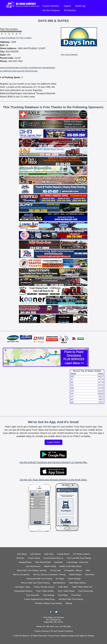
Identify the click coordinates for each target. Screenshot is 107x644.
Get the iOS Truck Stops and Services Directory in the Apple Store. (53, 480)
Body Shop (49, 554)
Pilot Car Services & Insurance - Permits (49, 575)
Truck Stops (63, 595)
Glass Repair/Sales (43, 562)
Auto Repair (22, 554)
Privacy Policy (54, 636)
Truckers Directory (51, 6)
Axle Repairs (36, 554)
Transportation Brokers (23, 591)
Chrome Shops (34, 558)
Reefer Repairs (76, 575)
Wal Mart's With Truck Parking (71, 599)
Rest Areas (90, 575)
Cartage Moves (63, 554)
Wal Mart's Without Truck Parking (48, 603)
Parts (88, 570)
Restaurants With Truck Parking (39, 579)
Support (67, 6)
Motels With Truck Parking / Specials (32, 570)
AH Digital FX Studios (85, 636)
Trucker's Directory (42, 631)
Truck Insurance (33, 595)
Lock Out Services (33, 566)
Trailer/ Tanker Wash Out (82, 587)
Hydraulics (59, 562)
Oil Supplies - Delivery (73, 570)
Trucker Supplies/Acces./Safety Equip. (40, 599)
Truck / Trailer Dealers (45, 591)
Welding (69, 603)
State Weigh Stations (77, 583)
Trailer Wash (63, 587)
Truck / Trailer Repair (66, 591)
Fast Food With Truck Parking (79, 558)
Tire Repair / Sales (23, 587)
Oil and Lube (55, 570)
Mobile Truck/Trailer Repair (70, 566)
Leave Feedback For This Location (16, 38)
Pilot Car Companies (21, 575)
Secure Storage (74, 579)
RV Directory (70, 10)
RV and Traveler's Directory (62, 631)
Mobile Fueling (50, 566)
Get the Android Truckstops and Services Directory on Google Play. (53, 462)
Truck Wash (76, 595)
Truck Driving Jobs (86, 591)
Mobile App (80, 6)
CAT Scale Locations (81, 554)
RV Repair (60, 579)
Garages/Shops (25, 562)
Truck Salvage (49, 595)
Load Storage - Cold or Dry (77, 562)
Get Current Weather (69, 55)
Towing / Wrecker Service (44, 587)
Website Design (67, 636)
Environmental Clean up (54, 558)
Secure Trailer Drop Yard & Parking (35, 583)
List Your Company (51, 10)
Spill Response (59, 583)
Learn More (54, 442)
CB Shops (20, 558)
